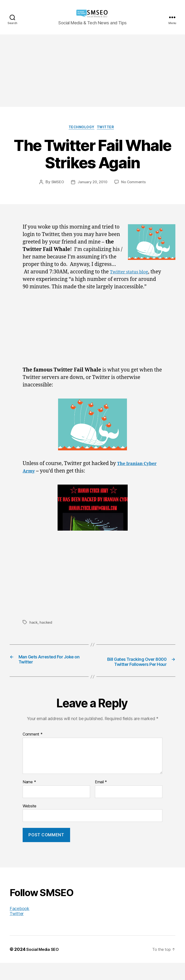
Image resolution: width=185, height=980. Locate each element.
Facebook (20, 926)
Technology (81, 128)
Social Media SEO (44, 966)
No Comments (135, 183)
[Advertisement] (92, 71)
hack (34, 631)
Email (101, 799)
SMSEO (56, 183)
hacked (46, 631)
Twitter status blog (132, 273)
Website (30, 823)
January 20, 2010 (92, 183)
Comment (33, 752)
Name (29, 799)
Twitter (109, 128)
